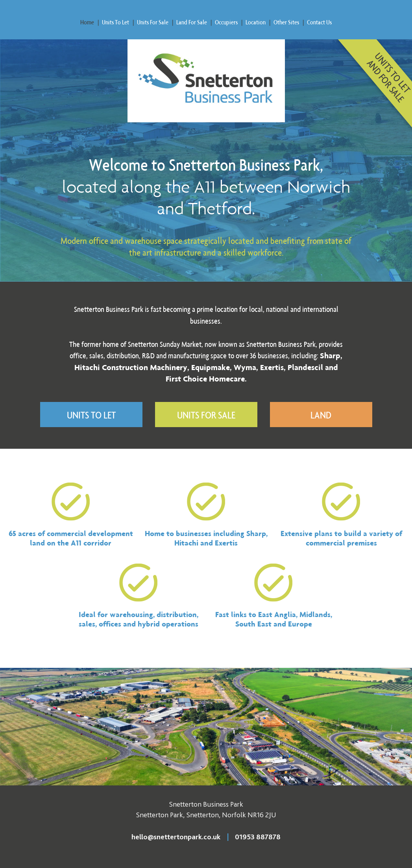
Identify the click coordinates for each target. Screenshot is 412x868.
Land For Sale (192, 22)
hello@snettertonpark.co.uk (176, 837)
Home (87, 22)
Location (256, 22)
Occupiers (226, 22)
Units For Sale (153, 22)
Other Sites (286, 22)
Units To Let (115, 22)
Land (321, 415)
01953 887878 (258, 837)
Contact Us (319, 22)
